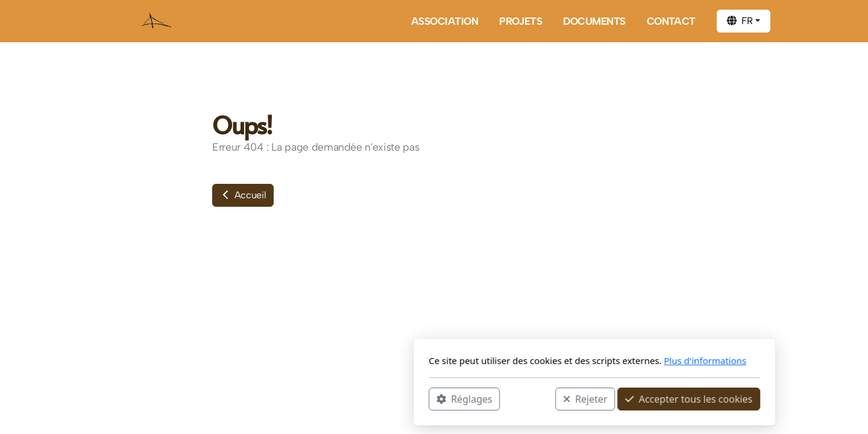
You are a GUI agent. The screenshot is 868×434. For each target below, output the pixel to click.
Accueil (243, 195)
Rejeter (425, 398)
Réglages (304, 398)
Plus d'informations (545, 360)
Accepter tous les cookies (528, 398)
